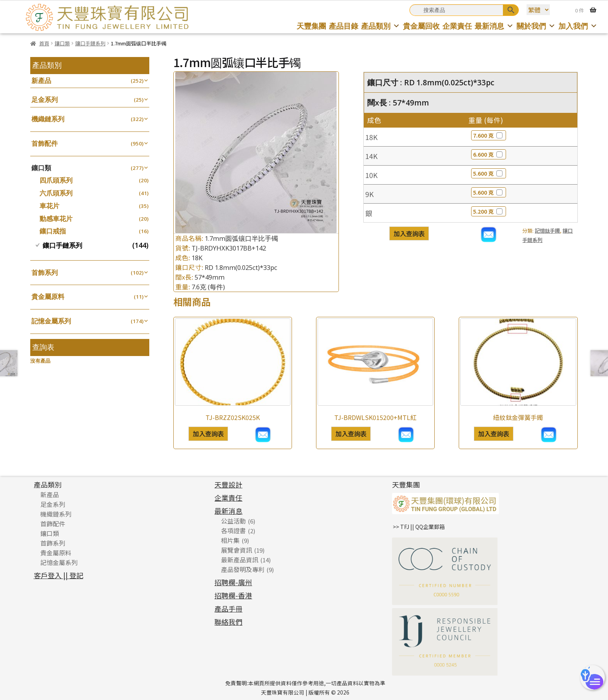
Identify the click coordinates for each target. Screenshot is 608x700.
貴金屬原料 (48, 296)
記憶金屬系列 (51, 321)
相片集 (230, 540)
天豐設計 (228, 484)
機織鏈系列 (48, 119)
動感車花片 (56, 219)
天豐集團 (311, 26)
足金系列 (45, 99)
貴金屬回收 (421, 26)
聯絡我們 (228, 622)
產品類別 (381, 26)
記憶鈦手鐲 (547, 231)
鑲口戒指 (53, 231)
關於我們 (536, 26)
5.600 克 (489, 173)
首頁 (44, 43)
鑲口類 (62, 43)
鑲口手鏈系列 (90, 43)
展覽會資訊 (237, 550)
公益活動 (233, 521)
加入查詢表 (409, 233)
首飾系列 (45, 272)
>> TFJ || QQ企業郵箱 (419, 527)
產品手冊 (228, 608)
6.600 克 (489, 154)
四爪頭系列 (56, 180)
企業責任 (457, 26)
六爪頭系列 (56, 193)
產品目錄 (344, 26)
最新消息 (494, 26)
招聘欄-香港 (233, 595)
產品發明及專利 (243, 569)
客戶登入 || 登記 (59, 575)
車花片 (49, 206)
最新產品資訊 (240, 560)
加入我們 (578, 26)
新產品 (41, 80)
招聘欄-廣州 (233, 582)
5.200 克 (489, 211)
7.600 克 (489, 135)
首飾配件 (45, 143)
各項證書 (233, 531)
